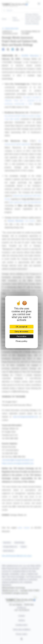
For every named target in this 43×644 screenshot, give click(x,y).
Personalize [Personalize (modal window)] (21, 336)
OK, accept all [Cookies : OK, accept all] (21, 327)
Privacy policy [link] (21, 341)
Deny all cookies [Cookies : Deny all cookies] (21, 332)
